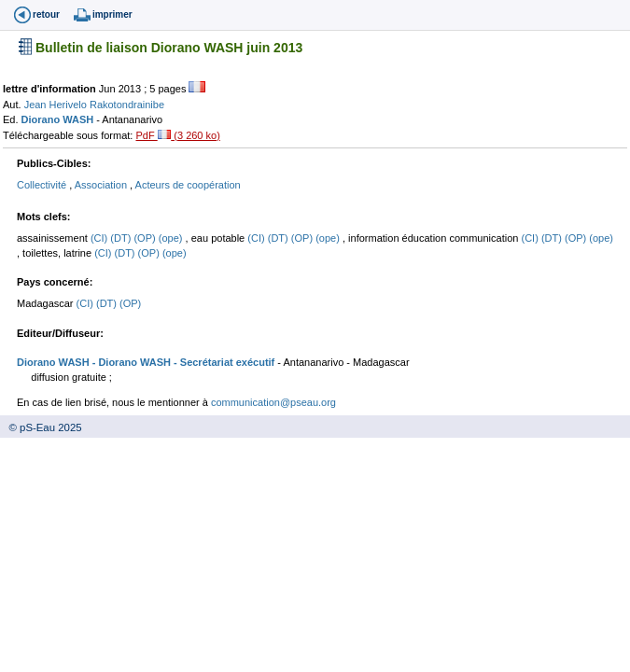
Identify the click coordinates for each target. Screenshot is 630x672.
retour (46, 14)
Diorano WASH (59, 119)
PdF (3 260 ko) (177, 135)
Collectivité (43, 185)
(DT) (122, 238)
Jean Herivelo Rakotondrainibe (94, 105)
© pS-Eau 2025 (41, 427)
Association (102, 185)
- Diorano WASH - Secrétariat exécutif (182, 362)
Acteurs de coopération (188, 185)
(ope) (172, 238)
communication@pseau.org (273, 402)
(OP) (146, 238)
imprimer (112, 14)
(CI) (100, 238)
